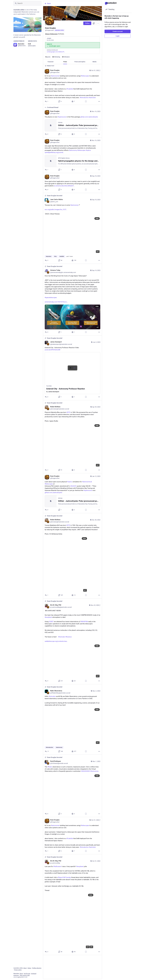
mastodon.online (59, 30)
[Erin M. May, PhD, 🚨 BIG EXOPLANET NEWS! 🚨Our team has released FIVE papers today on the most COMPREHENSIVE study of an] (72, 641)
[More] (99, 101)
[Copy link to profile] (94, 23)
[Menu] (98, 23)
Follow (87, 23)
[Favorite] (73, 101)
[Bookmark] (86, 101)
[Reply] (47, 101)
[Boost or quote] (60, 101)
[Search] (27, 3)
